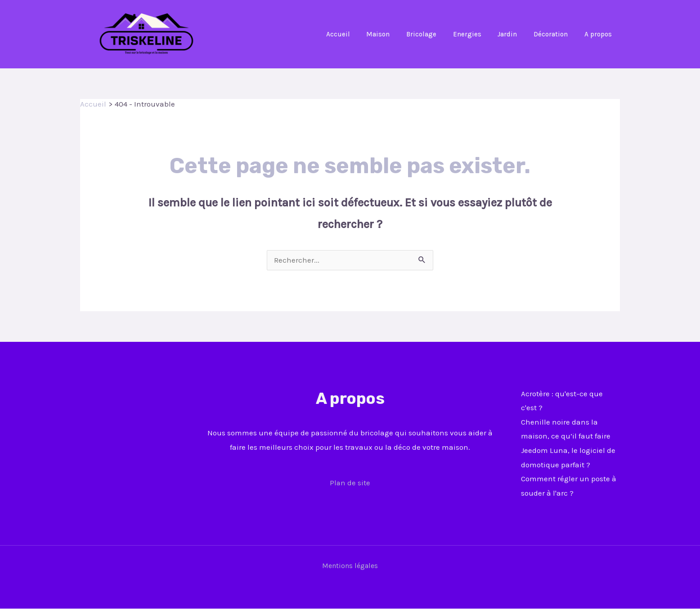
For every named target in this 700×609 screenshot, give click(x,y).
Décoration (555, 34)
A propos (599, 34)
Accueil (357, 34)
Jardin (515, 34)
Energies (478, 34)
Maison (395, 34)
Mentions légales (350, 566)
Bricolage (435, 34)
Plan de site (350, 483)
